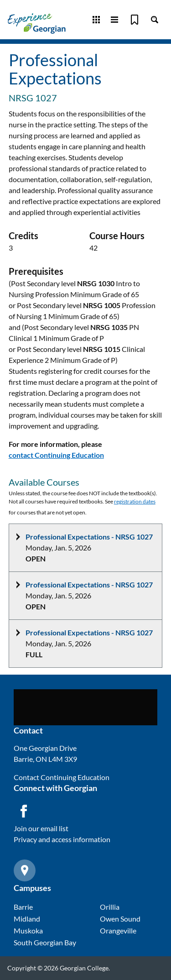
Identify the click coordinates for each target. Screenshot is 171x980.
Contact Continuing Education (62, 777)
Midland (27, 919)
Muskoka (28, 930)
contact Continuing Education (56, 455)
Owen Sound (120, 919)
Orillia (110, 907)
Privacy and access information (62, 839)
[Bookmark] (135, 20)
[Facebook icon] (24, 811)
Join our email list (41, 828)
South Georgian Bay (45, 942)
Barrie (23, 907)
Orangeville (118, 930)
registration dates (135, 501)
